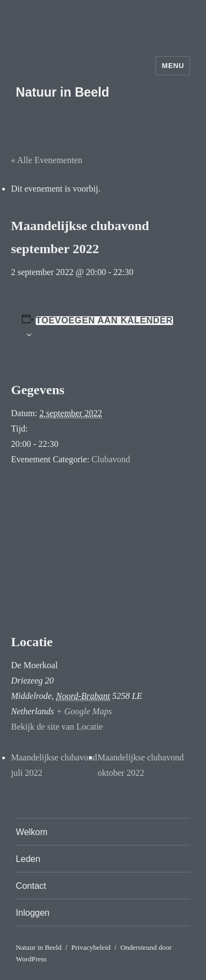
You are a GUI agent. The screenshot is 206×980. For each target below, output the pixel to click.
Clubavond (111, 459)
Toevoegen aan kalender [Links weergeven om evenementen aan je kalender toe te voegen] (104, 321)
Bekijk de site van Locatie (57, 727)
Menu (173, 66)
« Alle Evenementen (47, 160)
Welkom (32, 832)
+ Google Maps (84, 711)
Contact (31, 886)
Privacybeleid (91, 947)
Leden (28, 859)
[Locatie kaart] (103, 551)
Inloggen (33, 913)
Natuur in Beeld (63, 92)
